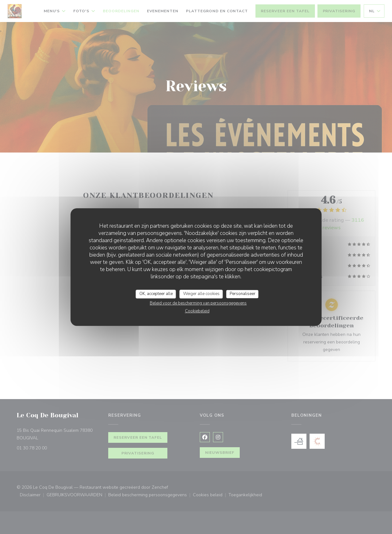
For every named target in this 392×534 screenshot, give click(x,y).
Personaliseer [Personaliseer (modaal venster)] (243, 294)
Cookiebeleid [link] (197, 311)
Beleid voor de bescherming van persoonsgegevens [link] (198, 303)
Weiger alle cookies (201, 294)
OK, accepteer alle (156, 294)
